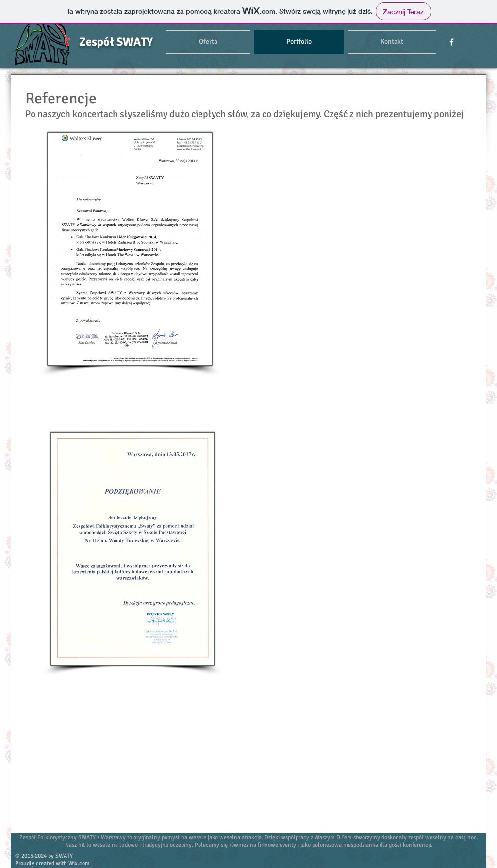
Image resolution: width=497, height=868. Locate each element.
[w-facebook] (452, 42)
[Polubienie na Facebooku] (431, 860)
